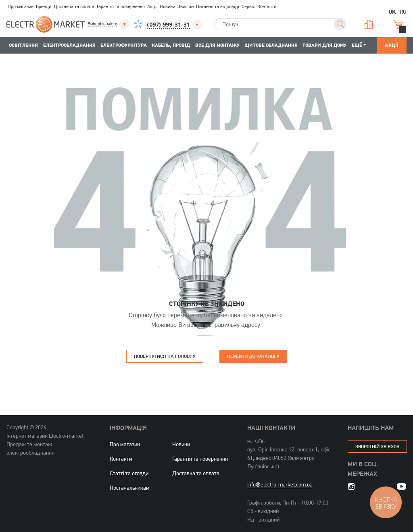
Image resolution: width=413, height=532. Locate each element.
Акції (152, 6)
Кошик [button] (398, 24)
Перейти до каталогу (253, 356)
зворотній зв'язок (377, 446)
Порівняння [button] (369, 24)
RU (403, 11)
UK (392, 11)
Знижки (186, 6)
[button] (109, 24)
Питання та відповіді (218, 6)
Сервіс (248, 6)
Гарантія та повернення (121, 6)
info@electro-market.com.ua (280, 484)
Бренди (44, 6)
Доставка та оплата (74, 6)
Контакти (267, 6)
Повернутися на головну (165, 356)
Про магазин (21, 6)
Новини (167, 6)
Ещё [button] (357, 45)
